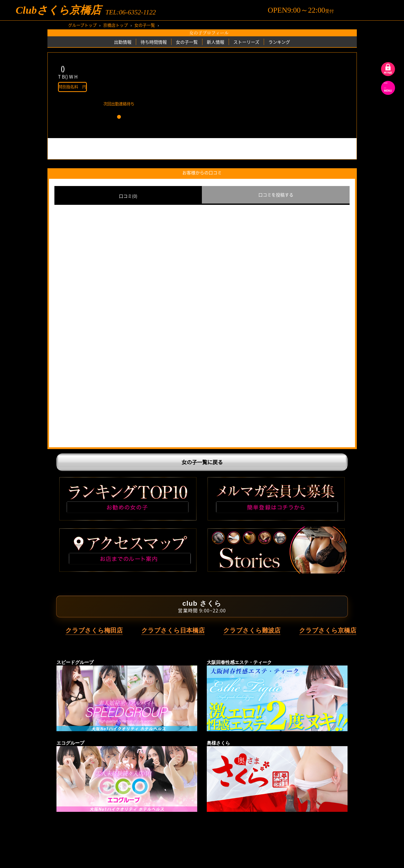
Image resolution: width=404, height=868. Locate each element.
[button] (119, 117)
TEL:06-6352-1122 (131, 12)
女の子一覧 (145, 25)
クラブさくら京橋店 (328, 630)
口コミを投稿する (276, 195)
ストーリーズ (246, 42)
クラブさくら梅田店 (94, 630)
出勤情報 (123, 42)
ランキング (279, 42)
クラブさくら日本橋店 (173, 630)
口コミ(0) (128, 196)
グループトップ (82, 25)
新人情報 (216, 42)
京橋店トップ (116, 25)
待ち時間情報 (154, 42)
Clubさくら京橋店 (58, 10)
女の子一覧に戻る (202, 462)
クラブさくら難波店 (252, 630)
